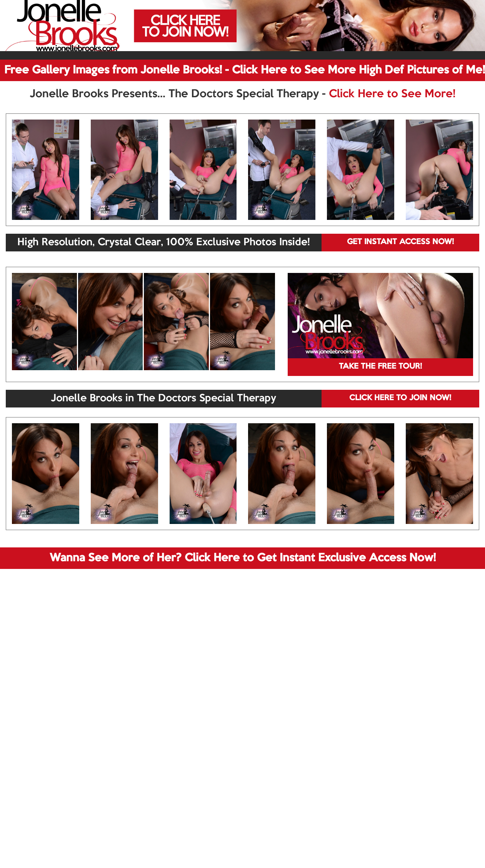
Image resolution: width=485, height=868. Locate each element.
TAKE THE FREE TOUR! (380, 367)
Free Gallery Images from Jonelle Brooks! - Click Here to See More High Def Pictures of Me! (245, 70)
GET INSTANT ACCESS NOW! (400, 242)
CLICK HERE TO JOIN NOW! (400, 398)
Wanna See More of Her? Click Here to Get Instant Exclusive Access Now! (243, 558)
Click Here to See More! (392, 94)
